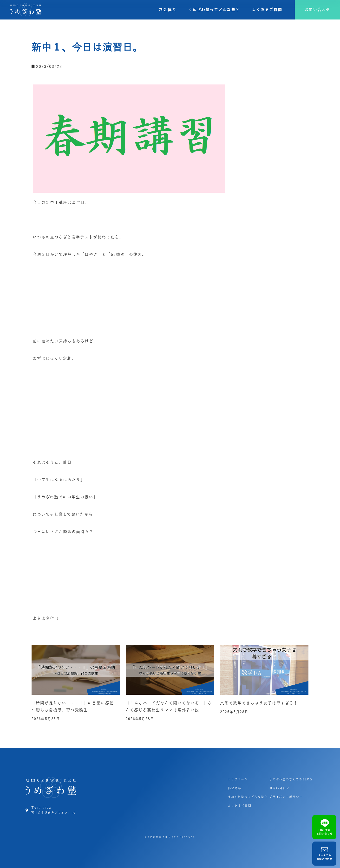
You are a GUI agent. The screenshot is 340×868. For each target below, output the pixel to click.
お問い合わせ (279, 788)
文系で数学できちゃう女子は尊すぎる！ (259, 703)
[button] (317, 10)
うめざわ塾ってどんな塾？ (214, 10)
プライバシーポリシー (286, 797)
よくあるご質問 (267, 10)
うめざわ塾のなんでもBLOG (291, 779)
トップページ (238, 779)
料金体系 (168, 10)
